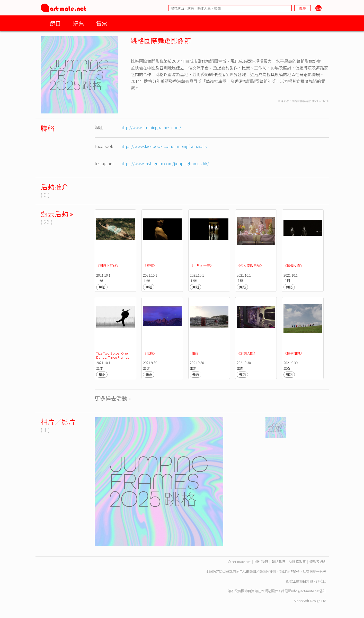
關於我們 (261, 562)
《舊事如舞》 (294, 353)
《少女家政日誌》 (250, 266)
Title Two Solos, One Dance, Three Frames (113, 355)
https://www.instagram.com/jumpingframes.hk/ (165, 163)
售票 (102, 23)
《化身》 (150, 353)
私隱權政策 (297, 562)
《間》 (195, 353)
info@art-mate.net (305, 591)
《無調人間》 (247, 353)
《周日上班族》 (108, 266)
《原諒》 (150, 266)
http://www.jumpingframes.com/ (151, 127)
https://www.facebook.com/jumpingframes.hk (164, 146)
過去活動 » (57, 213)
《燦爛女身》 (294, 266)
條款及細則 (318, 562)
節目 (55, 23)
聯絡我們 (278, 562)
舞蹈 (102, 287)
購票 (78, 23)
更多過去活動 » (113, 398)
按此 (323, 581)
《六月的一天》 (202, 266)
